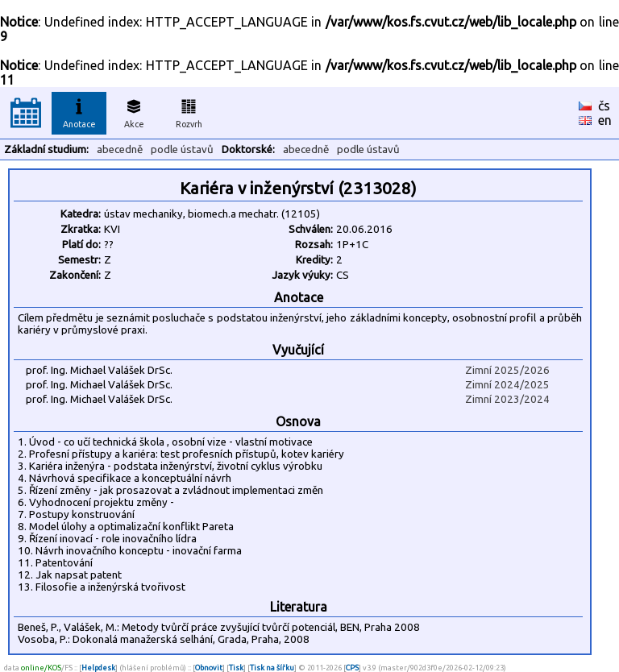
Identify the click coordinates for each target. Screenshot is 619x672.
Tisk (236, 668)
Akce (134, 111)
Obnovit (209, 668)
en (605, 120)
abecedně (120, 149)
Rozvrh (189, 111)
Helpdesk (98, 668)
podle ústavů (182, 149)
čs (604, 106)
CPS (352, 668)
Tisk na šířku (272, 668)
